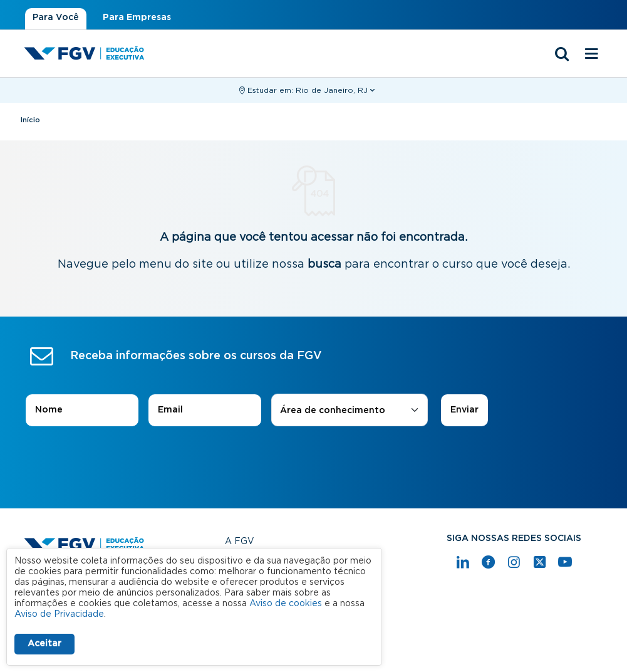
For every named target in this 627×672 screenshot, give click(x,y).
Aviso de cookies (286, 604)
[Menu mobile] (592, 55)
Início (30, 120)
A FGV (240, 542)
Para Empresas (137, 18)
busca (324, 265)
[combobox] (350, 411)
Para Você (56, 18)
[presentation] (314, 461)
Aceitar (44, 644)
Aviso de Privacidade (59, 614)
